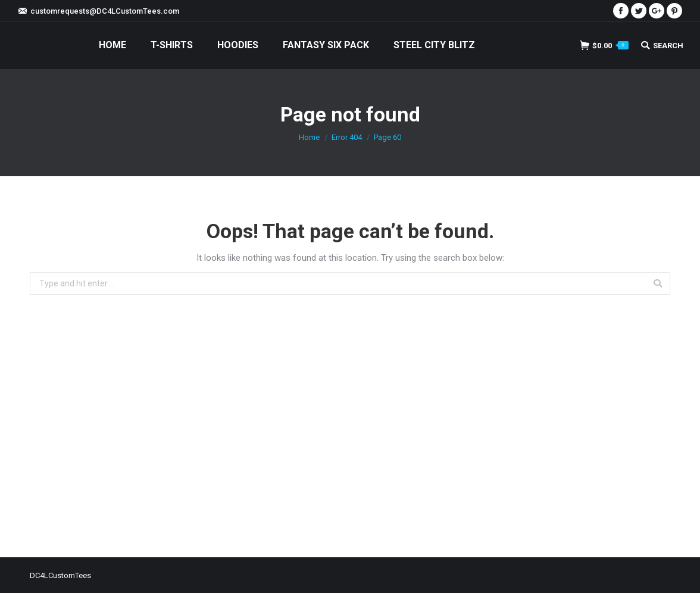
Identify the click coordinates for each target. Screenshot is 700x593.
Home (309, 137)
